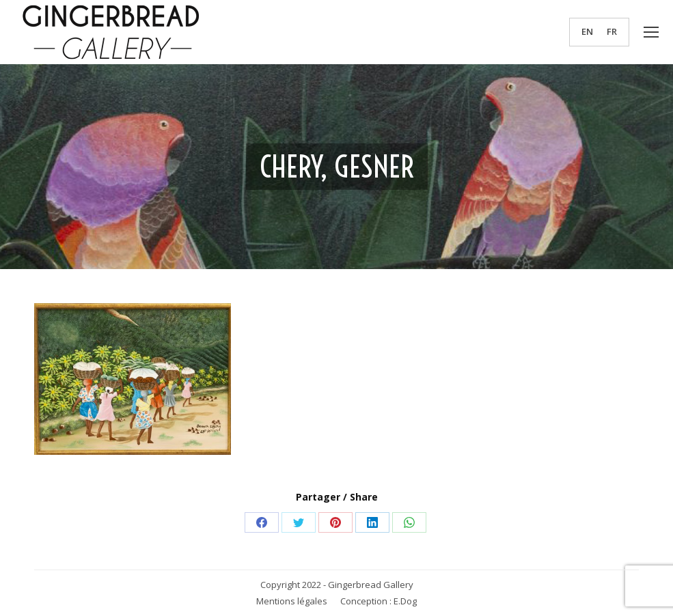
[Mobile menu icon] (651, 32)
